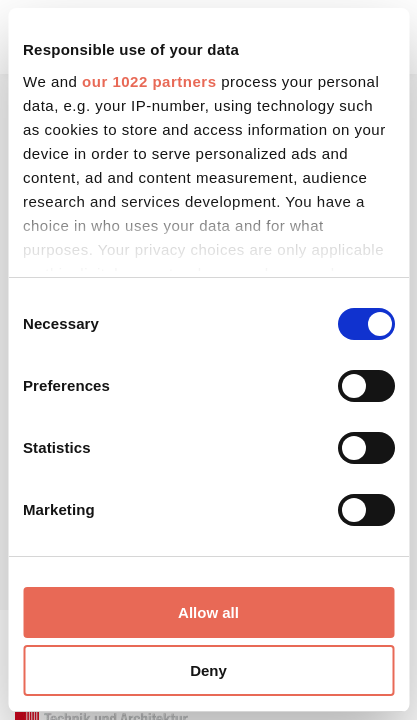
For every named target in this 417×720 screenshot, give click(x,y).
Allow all (208, 612)
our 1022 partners (149, 81)
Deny (208, 670)
